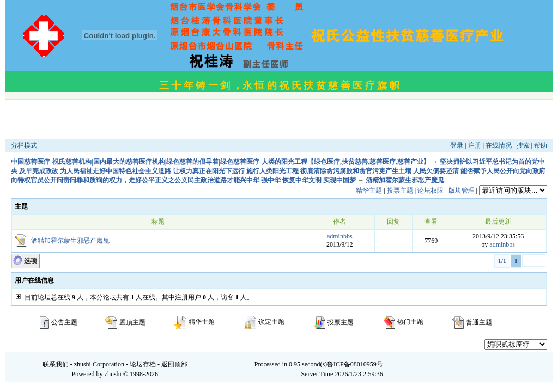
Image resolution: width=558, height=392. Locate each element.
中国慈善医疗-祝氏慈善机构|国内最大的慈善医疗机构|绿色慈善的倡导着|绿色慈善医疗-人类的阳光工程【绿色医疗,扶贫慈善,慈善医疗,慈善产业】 (220, 162)
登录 (457, 145)
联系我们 (56, 364)
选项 (31, 261)
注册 (475, 145)
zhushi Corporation (99, 364)
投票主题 (400, 191)
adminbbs (340, 236)
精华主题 (369, 191)
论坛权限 (430, 191)
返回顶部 (174, 364)
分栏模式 (24, 145)
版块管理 (462, 191)
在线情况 (499, 145)
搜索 (523, 145)
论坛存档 (143, 364)
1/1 (502, 261)
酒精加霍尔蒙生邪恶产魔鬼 (405, 180)
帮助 (541, 145)
